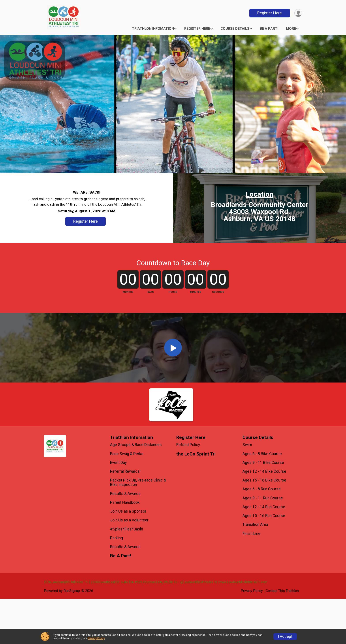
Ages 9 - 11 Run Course (263, 543)
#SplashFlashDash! (127, 574)
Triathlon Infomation (153, 29)
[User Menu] (298, 13)
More (291, 29)
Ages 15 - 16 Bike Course (264, 525)
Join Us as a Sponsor (128, 556)
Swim (247, 490)
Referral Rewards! (125, 517)
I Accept (285, 637)
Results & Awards (125, 539)
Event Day (118, 508)
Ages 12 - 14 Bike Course (264, 517)
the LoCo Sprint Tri (196, 499)
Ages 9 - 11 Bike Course (263, 508)
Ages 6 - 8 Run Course (262, 534)
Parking (117, 583)
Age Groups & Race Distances (136, 490)
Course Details (235, 29)
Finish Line (251, 579)
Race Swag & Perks (127, 499)
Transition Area (255, 570)
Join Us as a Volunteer (129, 565)
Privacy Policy (96, 638)
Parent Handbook (125, 548)
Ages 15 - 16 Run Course (264, 561)
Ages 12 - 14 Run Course (264, 552)
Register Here (269, 13)
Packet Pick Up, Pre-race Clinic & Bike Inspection (138, 528)
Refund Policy (188, 490)
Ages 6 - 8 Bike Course (262, 499)
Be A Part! (269, 29)
